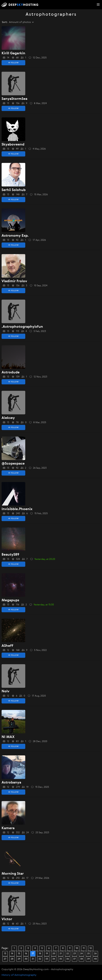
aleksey (8, 418)
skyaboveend (13, 145)
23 (75, 954)
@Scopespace (13, 464)
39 (88, 959)
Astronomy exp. (15, 236)
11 (84, 948)
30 (26, 959)
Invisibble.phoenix (17, 509)
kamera (8, 828)
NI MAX (8, 737)
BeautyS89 (10, 555)
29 (19, 959)
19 (47, 954)
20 (54, 954)
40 (95, 959)
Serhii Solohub (14, 190)
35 (61, 959)
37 (75, 959)
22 (68, 954)
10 (77, 948)
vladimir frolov (14, 281)
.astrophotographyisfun (22, 327)
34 (54, 959)
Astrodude (11, 372)
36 (68, 959)
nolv (6, 691)
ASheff (7, 646)
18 (40, 954)
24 (81, 954)
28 (12, 959)
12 (91, 948)
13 (5, 954)
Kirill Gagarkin (13, 53)
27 (5, 959)
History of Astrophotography (19, 975)
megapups (10, 600)
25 (88, 954)
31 (33, 959)
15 (19, 954)
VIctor (7, 919)
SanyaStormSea (14, 99)
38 (82, 959)
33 (47, 959)
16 (26, 954)
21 (61, 954)
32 (40, 959)
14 (12, 954)
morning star (13, 874)
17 (33, 954)
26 (95, 954)
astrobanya (11, 783)
